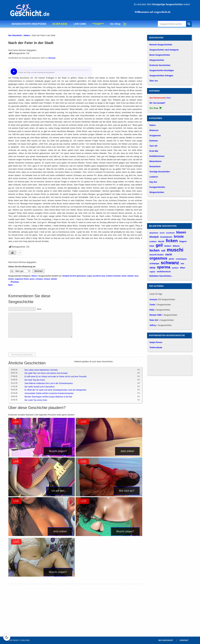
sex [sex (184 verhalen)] (182, 263)
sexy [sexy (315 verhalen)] (152, 267)
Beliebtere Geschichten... (161, 276)
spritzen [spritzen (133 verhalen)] (175, 268)
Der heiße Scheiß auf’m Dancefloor (40, 387)
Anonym (52, 58)
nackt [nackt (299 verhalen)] (169, 254)
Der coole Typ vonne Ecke (36, 400)
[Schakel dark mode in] (7, 637)
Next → (12, 285)
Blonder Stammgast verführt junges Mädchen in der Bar (48, 397)
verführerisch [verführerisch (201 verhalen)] (164, 272)
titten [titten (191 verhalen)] (183, 268)
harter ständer (128, 276)
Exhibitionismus (157, 156)
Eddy (152, 310)
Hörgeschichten (157, 60)
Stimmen (39, 271)
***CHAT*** (98, 24)
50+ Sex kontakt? (157, 103)
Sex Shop (115, 24)
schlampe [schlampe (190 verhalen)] (154, 263)
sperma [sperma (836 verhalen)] (164, 267)
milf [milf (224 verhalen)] (163, 251)
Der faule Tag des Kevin (35, 380)
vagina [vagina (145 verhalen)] (152, 272)
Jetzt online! (127, 451)
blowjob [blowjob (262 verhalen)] (154, 237)
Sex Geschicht (15, 35)
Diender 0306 (156, 315)
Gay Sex (153, 182)
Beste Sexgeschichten (160, 55)
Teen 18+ (154, 146)
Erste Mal (154, 151)
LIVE (16, 422)
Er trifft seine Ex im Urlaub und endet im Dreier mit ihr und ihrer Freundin (56, 377)
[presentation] (33, 346)
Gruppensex (155, 136)
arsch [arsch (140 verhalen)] (162, 233)
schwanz (39, 279)
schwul (47, 279)
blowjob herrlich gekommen (74, 276)
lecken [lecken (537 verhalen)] (155, 250)
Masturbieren (156, 161)
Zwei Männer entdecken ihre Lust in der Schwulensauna (49, 383)
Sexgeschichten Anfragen (161, 76)
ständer (54, 279)
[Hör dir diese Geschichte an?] (14, 72)
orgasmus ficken (22, 279)
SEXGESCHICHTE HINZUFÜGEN (29, 24)
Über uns (154, 81)
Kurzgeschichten (157, 187)
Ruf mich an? (127, 491)
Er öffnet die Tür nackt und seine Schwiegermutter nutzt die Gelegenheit (55, 390)
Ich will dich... (59, 491)
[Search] (189, 24)
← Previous (14, 282)
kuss (137, 276)
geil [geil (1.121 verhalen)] (159, 245)
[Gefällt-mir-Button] (12, 253)
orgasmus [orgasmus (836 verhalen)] (158, 258)
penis (32, 279)
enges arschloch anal (96, 276)
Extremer (154, 141)
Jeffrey (153, 325)
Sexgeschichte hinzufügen (162, 70)
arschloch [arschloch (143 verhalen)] (170, 233)
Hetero (27, 35)
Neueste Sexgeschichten (161, 45)
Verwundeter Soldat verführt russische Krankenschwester (49, 393)
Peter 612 (154, 320)
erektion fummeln (113, 276)
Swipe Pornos (156, 342)
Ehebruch (154, 130)
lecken (11, 279)
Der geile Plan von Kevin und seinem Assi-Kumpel (46, 373)
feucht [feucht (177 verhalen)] (161, 241)
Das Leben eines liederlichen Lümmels (41, 370)
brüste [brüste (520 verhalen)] (179, 236)
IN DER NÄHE (60, 24)
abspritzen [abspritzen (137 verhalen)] (154, 233)
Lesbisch (154, 177)
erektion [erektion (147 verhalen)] (153, 241)
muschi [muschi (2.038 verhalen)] (175, 250)
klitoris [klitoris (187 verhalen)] (176, 246)
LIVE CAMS (80, 24)
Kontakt (184, 640)
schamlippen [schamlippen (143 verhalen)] (181, 259)
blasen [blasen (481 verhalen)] (181, 232)
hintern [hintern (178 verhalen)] (168, 246)
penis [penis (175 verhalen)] (172, 259)
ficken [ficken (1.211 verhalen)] (172, 241)
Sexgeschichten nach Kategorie (164, 50)
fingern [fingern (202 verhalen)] (183, 241)
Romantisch (155, 167)
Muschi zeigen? (58, 451)
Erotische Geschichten (160, 65)
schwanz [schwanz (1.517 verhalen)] (170, 263)
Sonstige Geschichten (160, 172)
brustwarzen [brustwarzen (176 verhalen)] (166, 237)
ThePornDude (156, 348)
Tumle (152, 305)
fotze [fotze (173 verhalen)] (152, 246)
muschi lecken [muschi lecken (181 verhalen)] (157, 255)
